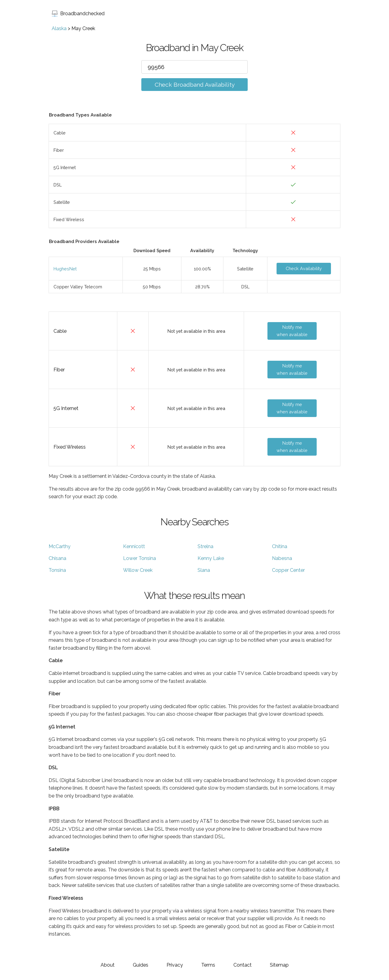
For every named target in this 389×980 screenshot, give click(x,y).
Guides (141, 965)
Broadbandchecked (78, 14)
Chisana (57, 558)
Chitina (280, 546)
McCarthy (60, 546)
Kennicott (134, 546)
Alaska (59, 28)
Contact (243, 965)
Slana (204, 570)
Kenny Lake (211, 558)
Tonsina (57, 570)
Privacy (175, 965)
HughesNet (65, 269)
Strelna (205, 546)
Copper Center (288, 570)
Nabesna (282, 558)
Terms (208, 965)
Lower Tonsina (139, 558)
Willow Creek (138, 570)
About (108, 965)
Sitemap (279, 965)
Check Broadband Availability (195, 85)
